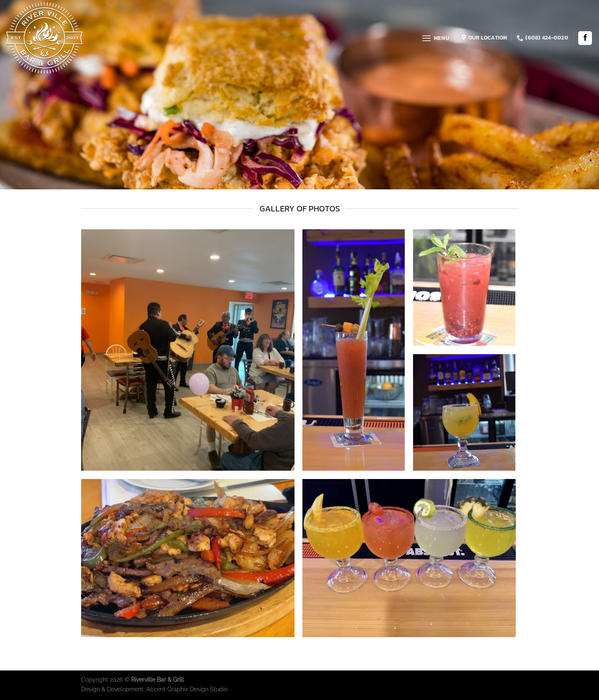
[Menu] (435, 38)
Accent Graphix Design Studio (187, 689)
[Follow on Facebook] (585, 38)
